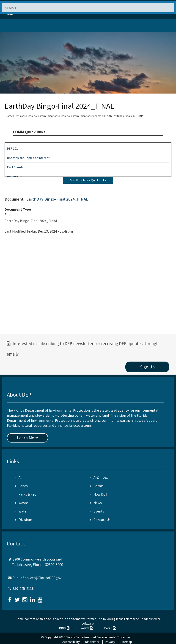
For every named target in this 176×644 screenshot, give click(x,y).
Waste (21, 503)
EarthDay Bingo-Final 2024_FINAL (57, 199)
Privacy (110, 642)
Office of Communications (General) (82, 116)
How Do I (98, 494)
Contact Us (100, 520)
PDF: (64, 628)
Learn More (27, 438)
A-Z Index (99, 477)
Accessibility (71, 642)
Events (97, 511)
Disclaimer (92, 642)
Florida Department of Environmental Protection (99, 637)
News (96, 503)
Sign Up (147, 367)
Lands (21, 486)
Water (21, 511)
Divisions (20, 116)
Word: (87, 628)
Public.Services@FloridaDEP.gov (37, 578)
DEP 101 (12, 148)
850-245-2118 (23, 589)
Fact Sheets (15, 167)
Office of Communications (43, 116)
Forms (97, 486)
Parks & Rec (25, 494)
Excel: (110, 628)
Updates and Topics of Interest (28, 158)
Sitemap (126, 642)
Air (19, 477)
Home (9, 116)
